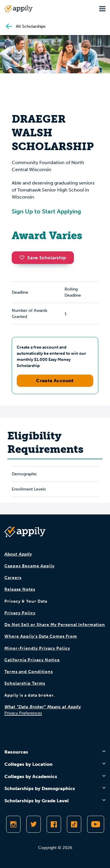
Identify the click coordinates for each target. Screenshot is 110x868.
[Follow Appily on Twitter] (34, 824)
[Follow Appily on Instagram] (13, 824)
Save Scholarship (43, 258)
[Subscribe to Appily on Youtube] (96, 824)
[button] (23, 258)
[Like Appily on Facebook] (54, 824)
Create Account (55, 381)
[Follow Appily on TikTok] (74, 824)
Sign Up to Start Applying (46, 211)
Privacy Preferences (23, 713)
